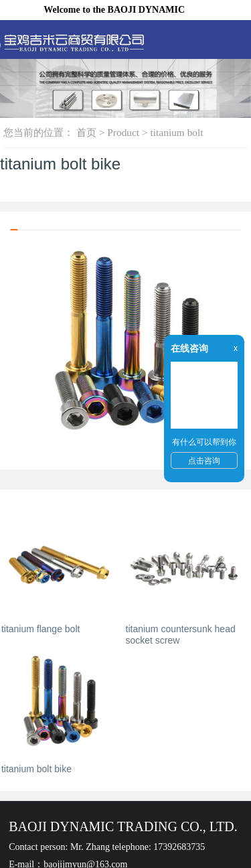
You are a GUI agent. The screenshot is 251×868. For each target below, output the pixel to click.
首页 (86, 132)
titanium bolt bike (36, 769)
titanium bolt (177, 132)
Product (123, 132)
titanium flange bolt (41, 629)
